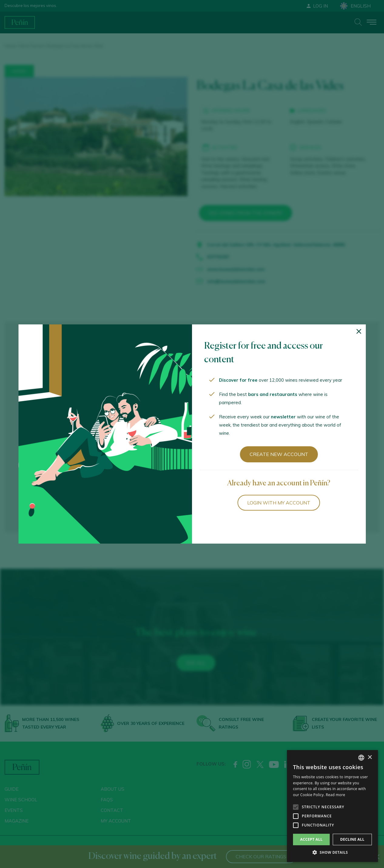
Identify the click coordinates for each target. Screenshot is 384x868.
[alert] (332, 806)
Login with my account (279, 503)
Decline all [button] (352, 839)
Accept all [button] (312, 839)
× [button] (370, 757)
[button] (332, 853)
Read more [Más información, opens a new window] (335, 795)
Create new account (279, 454)
